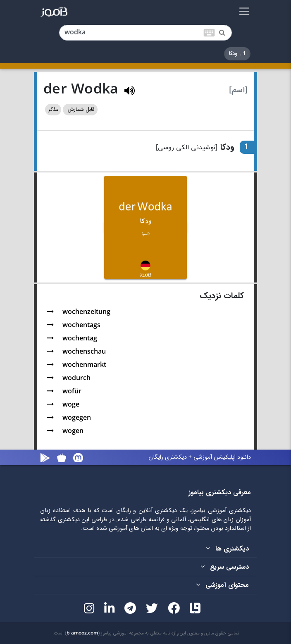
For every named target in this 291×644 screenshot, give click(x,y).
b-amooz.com (82, 633)
